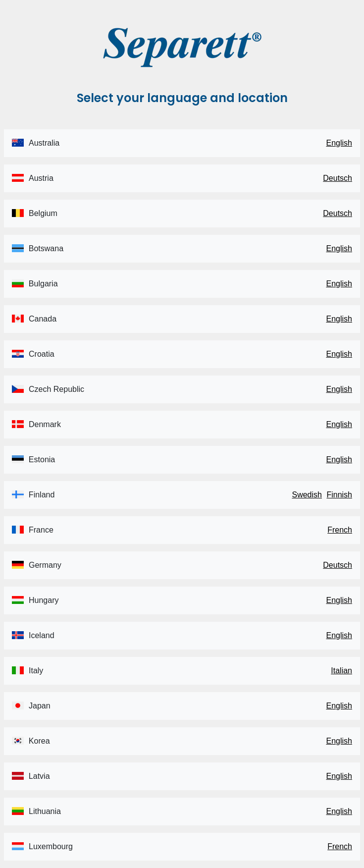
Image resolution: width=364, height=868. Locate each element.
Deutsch (338, 178)
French (340, 530)
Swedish (307, 495)
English (339, 143)
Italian (341, 671)
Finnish (339, 495)
